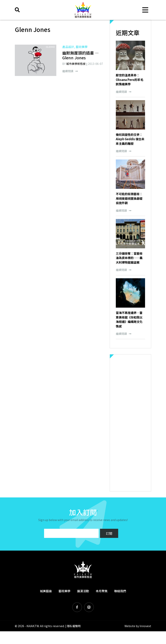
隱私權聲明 (74, 626)
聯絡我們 (120, 591)
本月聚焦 (102, 591)
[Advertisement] (130, 423)
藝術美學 (64, 591)
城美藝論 (46, 591)
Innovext (145, 626)
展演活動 (83, 591)
